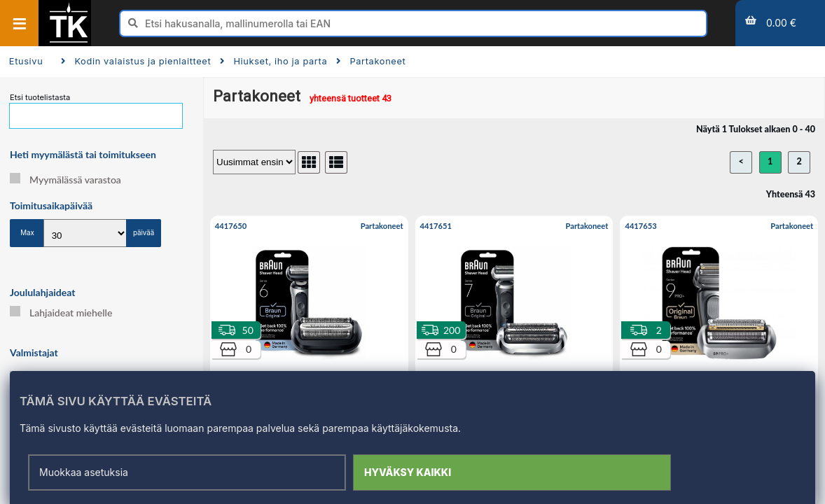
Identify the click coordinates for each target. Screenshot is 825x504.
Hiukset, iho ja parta (273, 61)
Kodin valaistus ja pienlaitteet (136, 61)
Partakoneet (371, 61)
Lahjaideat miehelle (61, 312)
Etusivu (26, 61)
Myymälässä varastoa (65, 179)
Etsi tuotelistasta (40, 97)
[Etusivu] (69, 41)
